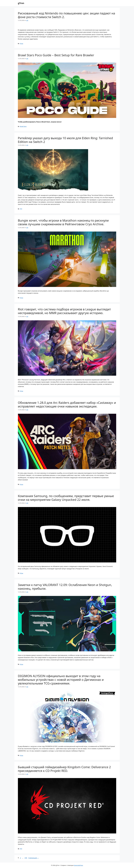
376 (26, 858)
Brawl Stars (23, 126)
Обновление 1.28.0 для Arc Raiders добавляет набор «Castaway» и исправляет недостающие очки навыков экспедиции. (67, 404)
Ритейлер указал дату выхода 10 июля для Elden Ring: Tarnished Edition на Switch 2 (65, 140)
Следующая (34, 858)
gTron (21, 3)
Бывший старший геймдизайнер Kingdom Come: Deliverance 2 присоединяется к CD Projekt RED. (64, 769)
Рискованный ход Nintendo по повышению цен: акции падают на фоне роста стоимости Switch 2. (67, 15)
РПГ (21, 209)
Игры (22, 43)
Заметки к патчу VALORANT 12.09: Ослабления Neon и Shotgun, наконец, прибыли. (65, 587)
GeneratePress (78, 865)
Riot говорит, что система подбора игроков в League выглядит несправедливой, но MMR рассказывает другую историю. (64, 311)
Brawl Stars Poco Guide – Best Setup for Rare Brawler (56, 55)
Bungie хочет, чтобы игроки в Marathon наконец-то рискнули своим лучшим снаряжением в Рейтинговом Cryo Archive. (63, 222)
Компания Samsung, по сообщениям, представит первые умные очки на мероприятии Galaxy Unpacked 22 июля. (66, 498)
